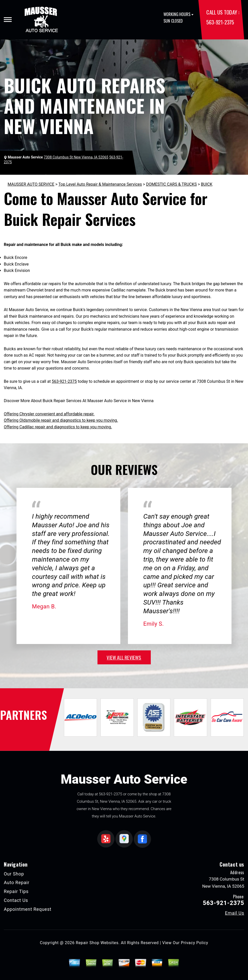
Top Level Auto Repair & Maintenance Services (100, 184)
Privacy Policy (195, 943)
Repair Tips (16, 891)
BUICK (207, 184)
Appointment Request (28, 909)
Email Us (235, 913)
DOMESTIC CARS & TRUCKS (171, 184)
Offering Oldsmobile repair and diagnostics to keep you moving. (61, 420)
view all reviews (124, 657)
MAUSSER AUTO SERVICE (31, 184)
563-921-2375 (220, 22)
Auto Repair (17, 882)
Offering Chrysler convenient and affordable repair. (49, 414)
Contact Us (16, 900)
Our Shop (14, 874)
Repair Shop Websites (97, 943)
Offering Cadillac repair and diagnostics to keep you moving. (58, 427)
